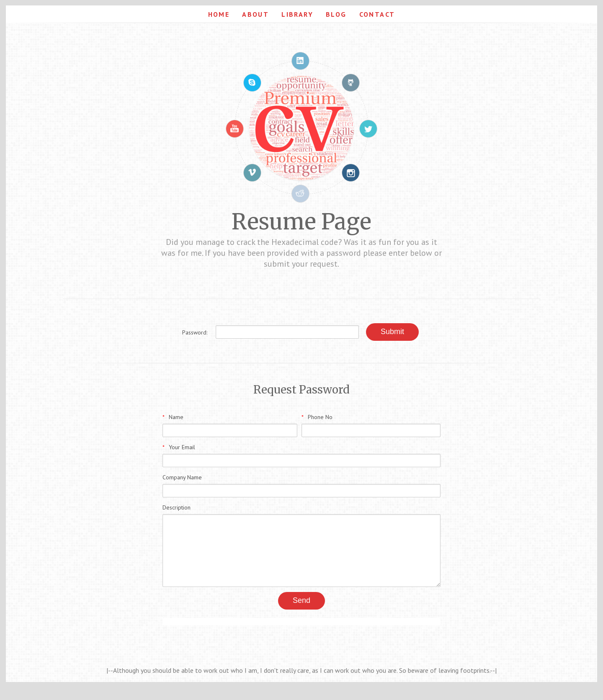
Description (177, 507)
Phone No (317, 417)
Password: (195, 332)
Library (297, 14)
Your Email (179, 447)
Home (219, 14)
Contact (377, 14)
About (255, 14)
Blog (336, 14)
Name (173, 417)
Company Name (182, 477)
